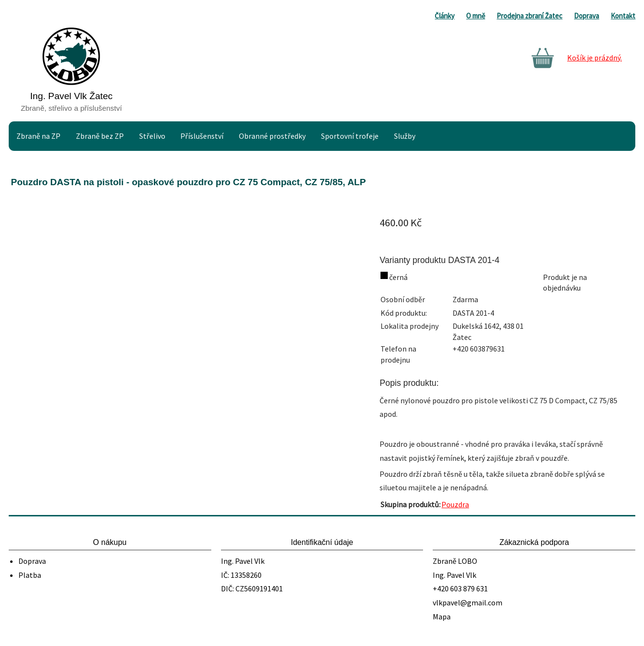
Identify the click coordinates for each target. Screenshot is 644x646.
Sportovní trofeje (350, 136)
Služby (405, 136)
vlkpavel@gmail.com (468, 602)
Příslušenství (202, 136)
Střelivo (152, 136)
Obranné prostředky (272, 136)
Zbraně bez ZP (100, 136)
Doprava (586, 16)
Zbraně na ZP (38, 136)
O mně (476, 16)
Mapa (442, 617)
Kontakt (623, 16)
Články (445, 16)
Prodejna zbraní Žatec (529, 16)
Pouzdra (455, 504)
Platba (30, 575)
